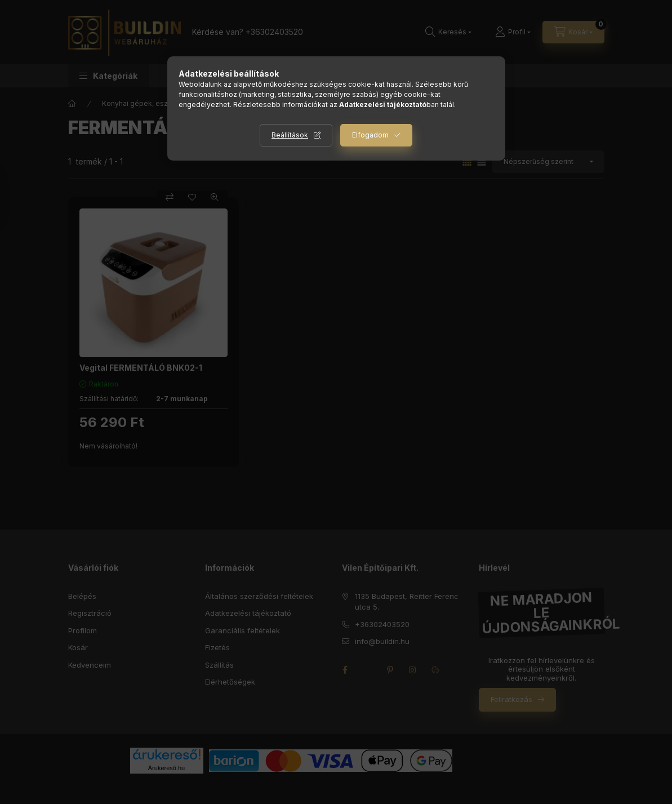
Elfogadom (370, 135)
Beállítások (290, 135)
